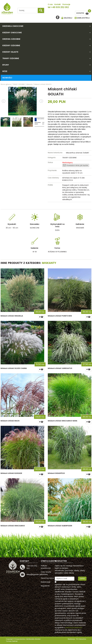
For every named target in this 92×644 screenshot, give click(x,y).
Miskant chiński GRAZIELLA (12, 316)
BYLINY (6, 65)
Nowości (7, 78)
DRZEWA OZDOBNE (11, 39)
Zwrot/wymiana (47, 578)
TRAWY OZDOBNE (11, 58)
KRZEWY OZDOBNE (11, 46)
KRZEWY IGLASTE (10, 52)
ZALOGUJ (68, 18)
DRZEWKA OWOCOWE (13, 26)
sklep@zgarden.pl (34, 575)
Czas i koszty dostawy (46, 573)
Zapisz (82, 579)
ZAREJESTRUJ (83, 18)
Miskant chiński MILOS (10, 421)
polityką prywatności (74, 628)
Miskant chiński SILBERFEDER (60, 526)
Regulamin (45, 586)
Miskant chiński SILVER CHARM (14, 368)
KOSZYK (83, 13)
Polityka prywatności (46, 567)
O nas (50, 5)
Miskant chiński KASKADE (11, 473)
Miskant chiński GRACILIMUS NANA (63, 421)
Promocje (66, 5)
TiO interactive (81, 639)
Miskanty (49, 263)
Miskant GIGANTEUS (56, 473)
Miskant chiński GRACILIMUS (13, 526)
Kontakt (57, 5)
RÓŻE (5, 71)
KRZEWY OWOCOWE (12, 33)
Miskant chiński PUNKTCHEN (60, 316)
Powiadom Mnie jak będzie (76, 165)
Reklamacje (46, 582)
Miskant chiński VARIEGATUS (60, 368)
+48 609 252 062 (60, 8)
